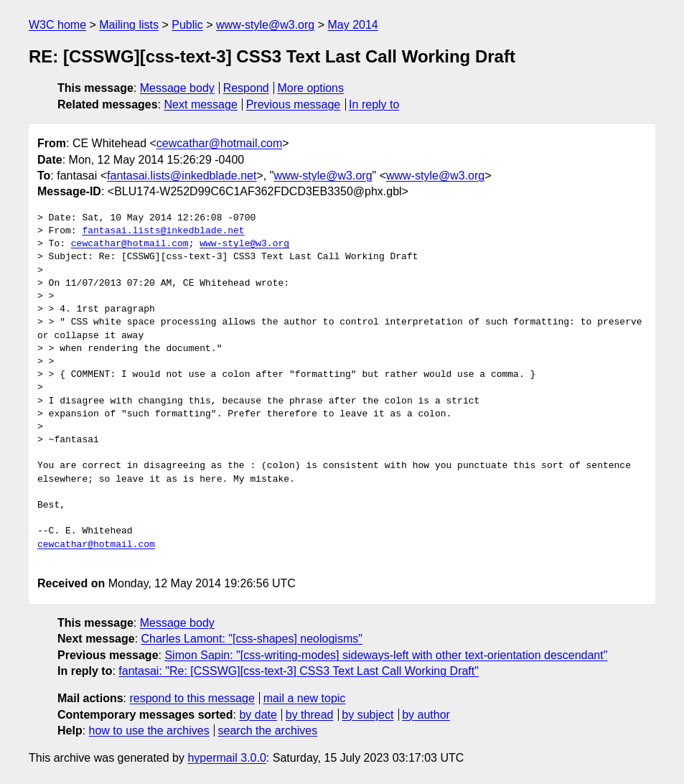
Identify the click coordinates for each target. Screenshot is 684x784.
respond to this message (192, 698)
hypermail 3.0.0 (226, 758)
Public (187, 25)
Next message (201, 104)
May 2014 (352, 25)
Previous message (294, 104)
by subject (367, 715)
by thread (310, 715)
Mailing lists (129, 25)
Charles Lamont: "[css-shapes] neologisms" (252, 639)
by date (258, 715)
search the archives (268, 731)
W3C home (57, 25)
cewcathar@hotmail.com (219, 143)
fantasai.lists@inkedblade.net (182, 176)
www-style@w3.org (265, 25)
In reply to (374, 104)
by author (426, 715)
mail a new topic (305, 698)
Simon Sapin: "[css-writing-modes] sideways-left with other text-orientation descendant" (386, 655)
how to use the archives (149, 731)
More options (311, 88)
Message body (177, 88)
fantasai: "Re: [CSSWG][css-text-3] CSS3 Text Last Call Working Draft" (299, 671)
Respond (246, 88)
